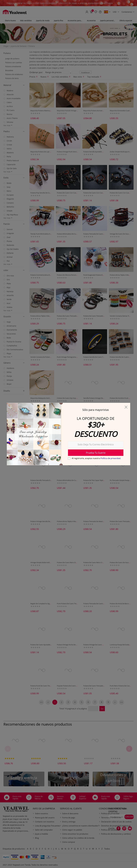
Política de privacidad (110, 458)
